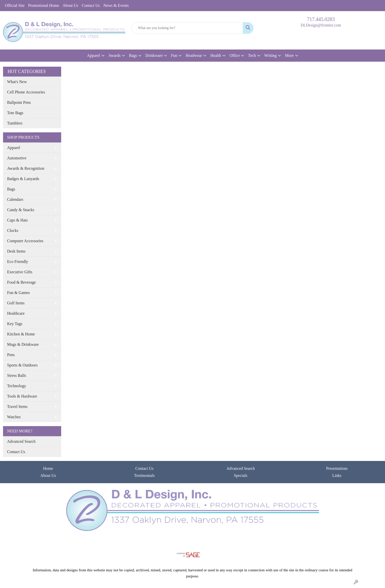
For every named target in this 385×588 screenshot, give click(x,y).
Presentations (337, 468)
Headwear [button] (194, 55)
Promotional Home (43, 5)
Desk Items (16, 251)
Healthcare (16, 313)
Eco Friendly (18, 262)
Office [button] (235, 55)
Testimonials (144, 475)
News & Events (116, 5)
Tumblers (15, 123)
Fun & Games (18, 293)
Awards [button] (115, 55)
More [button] (289, 55)
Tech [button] (252, 55)
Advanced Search (21, 441)
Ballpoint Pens (19, 102)
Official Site (15, 5)
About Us (71, 5)
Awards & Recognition (26, 168)
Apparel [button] (94, 55)
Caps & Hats (17, 220)
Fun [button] (174, 55)
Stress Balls (17, 375)
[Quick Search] (187, 28)
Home (48, 468)
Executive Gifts (20, 272)
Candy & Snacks (21, 210)
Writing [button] (270, 55)
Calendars (15, 199)
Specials (241, 475)
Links (337, 475)
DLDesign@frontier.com (321, 25)
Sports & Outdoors (22, 365)
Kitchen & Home (21, 334)
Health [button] (216, 55)
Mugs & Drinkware (23, 344)
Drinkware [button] (154, 55)
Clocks (13, 230)
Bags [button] (133, 55)
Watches (14, 417)
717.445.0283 (321, 19)
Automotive (17, 158)
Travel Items (17, 407)
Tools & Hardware (22, 396)
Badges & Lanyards (23, 179)
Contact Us (91, 5)
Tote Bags (15, 113)
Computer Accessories (25, 241)
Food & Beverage (21, 282)
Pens (11, 355)
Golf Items (16, 303)
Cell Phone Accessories (26, 92)
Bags (11, 189)
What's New (17, 82)
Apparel (14, 148)
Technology (17, 386)
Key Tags (15, 324)
